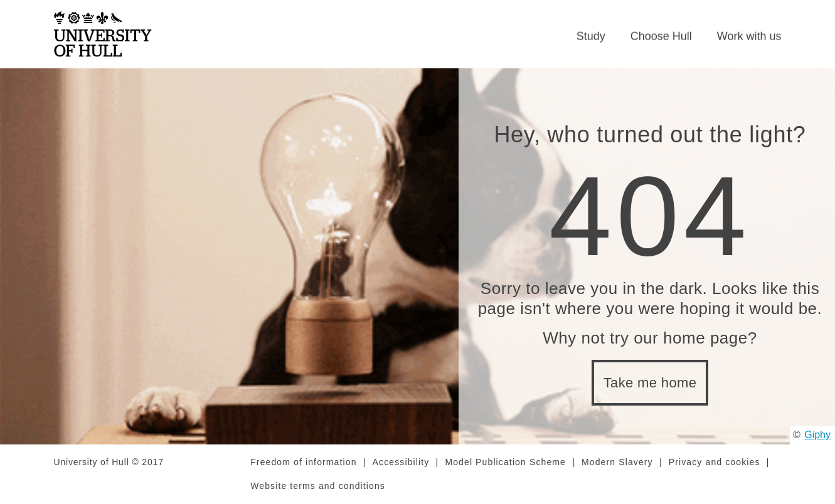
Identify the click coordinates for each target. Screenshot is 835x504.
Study (591, 36)
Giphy (817, 435)
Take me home (650, 383)
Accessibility (401, 462)
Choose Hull (661, 36)
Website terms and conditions (318, 486)
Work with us (749, 36)
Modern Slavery (617, 462)
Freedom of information (303, 462)
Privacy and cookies (715, 462)
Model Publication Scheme (505, 462)
